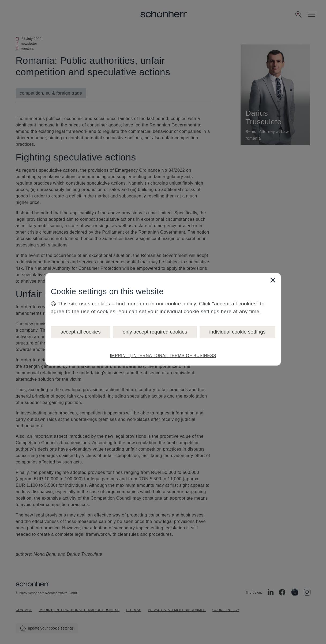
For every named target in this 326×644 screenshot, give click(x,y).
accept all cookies (81, 332)
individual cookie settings (237, 332)
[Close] (273, 280)
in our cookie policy (173, 304)
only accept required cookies (155, 332)
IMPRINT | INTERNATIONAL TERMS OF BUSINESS (163, 356)
